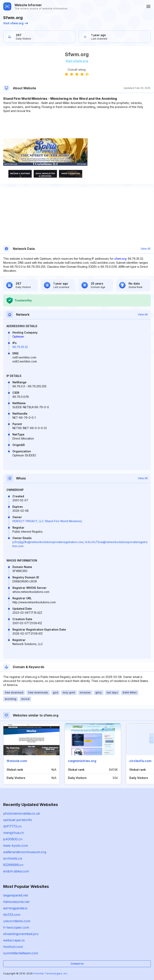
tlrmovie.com (17, 761)
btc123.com (12, 915)
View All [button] (145, 249)
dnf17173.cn (12, 826)
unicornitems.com (17, 921)
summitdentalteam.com (21, 953)
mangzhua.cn (14, 833)
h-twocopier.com (16, 927)
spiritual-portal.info (18, 820)
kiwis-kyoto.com (16, 846)
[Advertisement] (77, 125)
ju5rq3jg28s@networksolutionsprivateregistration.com (48, 542)
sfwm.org (120, 259)
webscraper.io (14, 940)
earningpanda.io (15, 908)
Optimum (18, 336)
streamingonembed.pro (21, 934)
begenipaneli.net (16, 895)
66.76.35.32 (20, 347)
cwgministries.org (82, 761)
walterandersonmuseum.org (25, 852)
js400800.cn (13, 839)
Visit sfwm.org (16, 23)
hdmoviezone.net (16, 902)
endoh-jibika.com (16, 871)
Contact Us (77, 964)
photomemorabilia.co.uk (22, 813)
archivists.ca (13, 858)
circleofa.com (140, 761)
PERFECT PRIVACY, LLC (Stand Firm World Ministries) (47, 521)
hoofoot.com (13, 947)
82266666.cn (13, 865)
